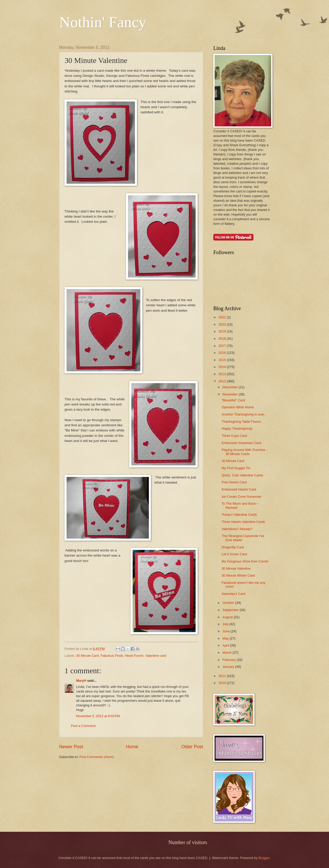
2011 (223, 676)
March (227, 653)
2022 (223, 317)
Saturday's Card (233, 594)
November (230, 394)
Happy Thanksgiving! (237, 428)
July (226, 624)
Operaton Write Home (238, 407)
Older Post (192, 747)
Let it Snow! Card (234, 554)
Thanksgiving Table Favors (241, 422)
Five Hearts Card (234, 482)
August (228, 617)
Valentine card (156, 656)
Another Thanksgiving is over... (244, 414)
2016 (223, 353)
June (226, 631)
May (226, 638)
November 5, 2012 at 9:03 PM (98, 716)
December (230, 387)
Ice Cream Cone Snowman (241, 497)
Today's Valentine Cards (239, 515)
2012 (223, 381)
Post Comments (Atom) (97, 757)
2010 (223, 683)
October (229, 603)
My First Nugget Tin (236, 468)
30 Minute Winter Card (238, 575)
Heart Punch (134, 656)
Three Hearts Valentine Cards (243, 522)
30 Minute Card (87, 656)
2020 (223, 324)
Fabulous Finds (112, 656)
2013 (223, 374)
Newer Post (71, 747)
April (226, 645)
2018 (223, 339)
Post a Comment (83, 726)
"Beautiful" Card (233, 400)
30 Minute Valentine (236, 569)
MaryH (81, 681)
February (229, 660)
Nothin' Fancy (103, 22)
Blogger (264, 858)
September (231, 610)
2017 (223, 346)
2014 (223, 367)
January (229, 667)
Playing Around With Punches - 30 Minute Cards (244, 452)
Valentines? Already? (237, 529)
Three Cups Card (234, 436)
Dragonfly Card (233, 547)
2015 (223, 360)
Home (132, 747)
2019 (223, 331)
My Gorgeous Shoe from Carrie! (245, 561)
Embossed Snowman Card (241, 443)
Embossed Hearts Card (239, 489)
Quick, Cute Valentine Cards (242, 475)
